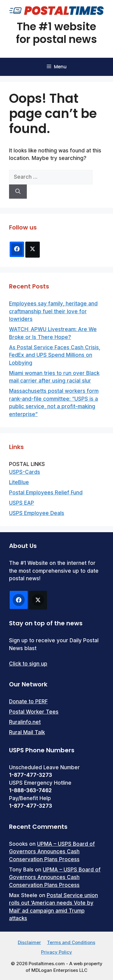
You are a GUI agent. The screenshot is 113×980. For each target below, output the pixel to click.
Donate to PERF (28, 702)
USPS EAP (22, 503)
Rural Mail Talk (27, 732)
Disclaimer (29, 942)
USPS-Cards (25, 472)
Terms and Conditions (71, 942)
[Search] (18, 192)
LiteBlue (19, 482)
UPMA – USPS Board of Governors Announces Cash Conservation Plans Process (52, 852)
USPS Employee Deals (37, 513)
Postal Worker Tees (34, 712)
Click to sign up (28, 664)
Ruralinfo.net (25, 722)
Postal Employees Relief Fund (46, 493)
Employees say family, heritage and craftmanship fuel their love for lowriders (53, 311)
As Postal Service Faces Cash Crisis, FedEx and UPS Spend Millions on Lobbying (55, 355)
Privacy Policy (56, 952)
